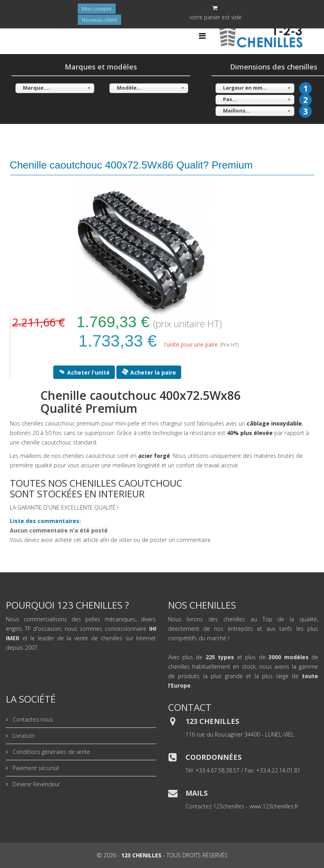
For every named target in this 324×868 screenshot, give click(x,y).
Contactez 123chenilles (215, 806)
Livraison (23, 736)
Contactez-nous (32, 719)
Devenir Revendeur (36, 784)
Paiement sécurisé (35, 768)
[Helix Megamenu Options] (202, 36)
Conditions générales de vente (51, 752)
